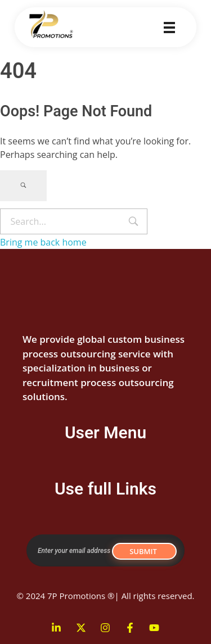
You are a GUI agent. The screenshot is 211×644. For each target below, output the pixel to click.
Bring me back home (43, 242)
